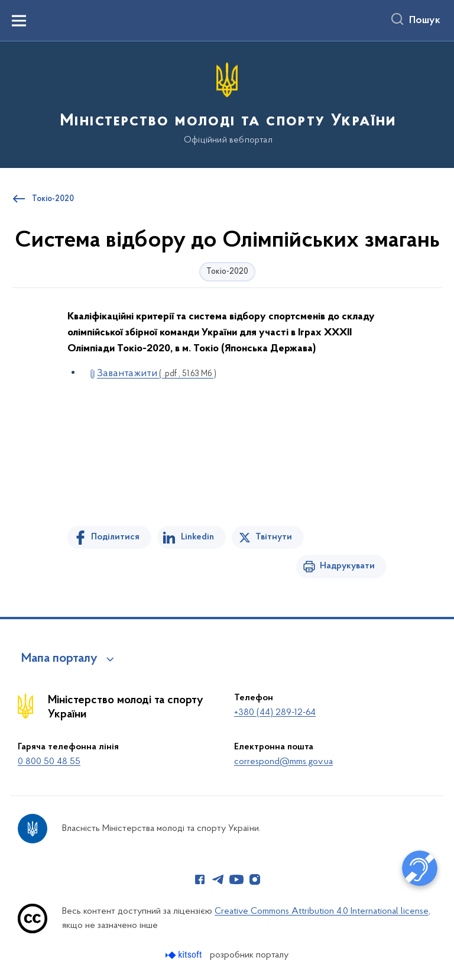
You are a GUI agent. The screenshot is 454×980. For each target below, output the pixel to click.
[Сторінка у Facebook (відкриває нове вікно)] (200, 879)
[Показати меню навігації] (19, 21)
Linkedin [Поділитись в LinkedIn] (197, 537)
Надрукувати (347, 566)
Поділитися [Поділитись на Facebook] (115, 537)
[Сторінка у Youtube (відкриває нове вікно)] (236, 879)
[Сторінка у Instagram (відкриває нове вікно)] (255, 879)
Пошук (425, 21)
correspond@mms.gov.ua (283, 762)
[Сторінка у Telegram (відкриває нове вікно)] (218, 879)
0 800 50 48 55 (49, 762)
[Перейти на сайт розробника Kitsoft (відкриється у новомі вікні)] (185, 955)
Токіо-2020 (53, 199)
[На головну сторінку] (227, 104)
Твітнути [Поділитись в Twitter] (274, 537)
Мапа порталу (59, 659)
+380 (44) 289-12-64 (275, 713)
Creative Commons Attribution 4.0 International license (322, 911)
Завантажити (157, 373)
